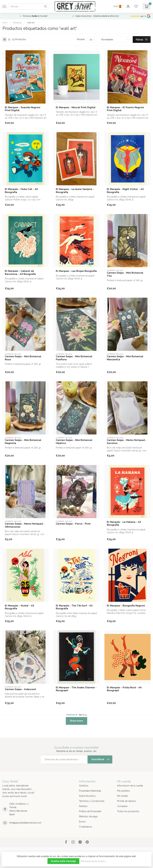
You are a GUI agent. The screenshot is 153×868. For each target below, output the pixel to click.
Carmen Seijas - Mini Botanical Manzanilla (125, 358)
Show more (76, 721)
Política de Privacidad (90, 811)
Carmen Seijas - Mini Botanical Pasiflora (74, 358)
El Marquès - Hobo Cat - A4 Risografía (21, 191)
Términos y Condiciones (92, 801)
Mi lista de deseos (127, 801)
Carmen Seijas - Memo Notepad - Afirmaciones (25, 525)
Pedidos (83, 806)
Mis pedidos (124, 791)
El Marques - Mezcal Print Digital (76, 107)
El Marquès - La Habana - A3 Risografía (124, 524)
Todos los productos (128, 811)
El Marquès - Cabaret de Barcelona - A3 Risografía (20, 273)
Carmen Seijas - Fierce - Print (73, 524)
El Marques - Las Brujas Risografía (76, 271)
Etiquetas (17, 22)
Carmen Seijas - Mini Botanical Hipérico (74, 442)
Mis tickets (123, 796)
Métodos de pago (88, 816)
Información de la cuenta (130, 786)
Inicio (5, 22)
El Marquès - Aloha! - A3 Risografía (19, 607)
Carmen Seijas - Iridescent (20, 689)
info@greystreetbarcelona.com (25, 823)
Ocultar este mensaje (63, 861)
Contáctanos (86, 827)
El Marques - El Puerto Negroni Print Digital (125, 109)
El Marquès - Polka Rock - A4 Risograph (124, 689)
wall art (31, 22)
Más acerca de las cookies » (94, 861)
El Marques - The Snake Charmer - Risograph (76, 689)
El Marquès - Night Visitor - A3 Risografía (125, 191)
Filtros (142, 40)
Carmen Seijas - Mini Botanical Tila (125, 274)
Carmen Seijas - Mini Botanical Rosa (23, 358)
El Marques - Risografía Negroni (126, 606)
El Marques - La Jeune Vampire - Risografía (75, 191)
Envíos (82, 822)
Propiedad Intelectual (90, 791)
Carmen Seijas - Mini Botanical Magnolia (23, 442)
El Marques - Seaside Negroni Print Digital (23, 109)
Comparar (122, 806)
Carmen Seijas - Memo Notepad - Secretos (127, 442)
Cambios (84, 786)
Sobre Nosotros (87, 796)
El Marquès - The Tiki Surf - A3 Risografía (74, 607)
